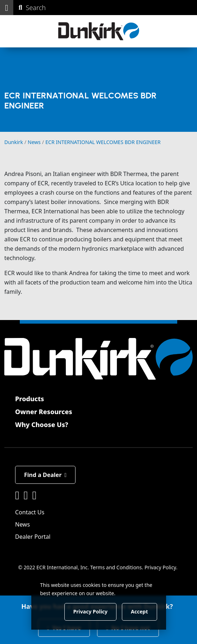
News (22, 524)
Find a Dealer (45, 475)
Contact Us (30, 512)
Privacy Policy (160, 567)
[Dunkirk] (99, 31)
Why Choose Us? (42, 425)
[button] (7, 8)
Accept (139, 611)
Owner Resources (44, 412)
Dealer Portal (33, 537)
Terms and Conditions (116, 567)
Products (29, 399)
